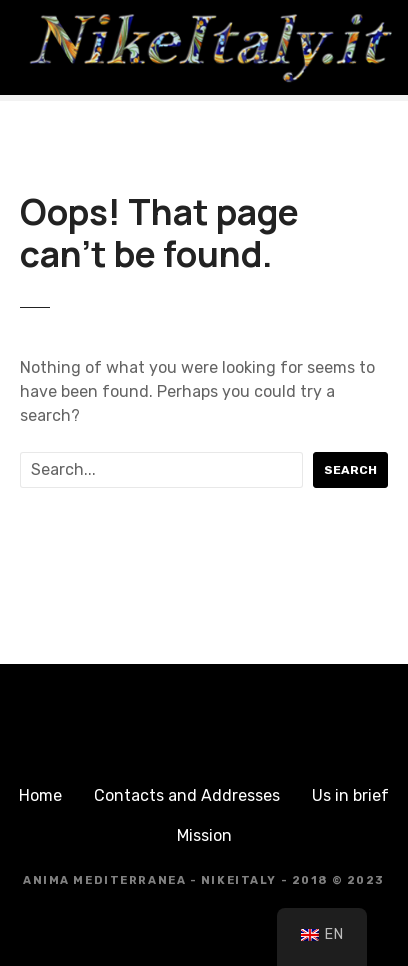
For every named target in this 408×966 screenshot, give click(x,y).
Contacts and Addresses (187, 795)
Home (40, 795)
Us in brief (350, 795)
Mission (204, 835)
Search (350, 470)
